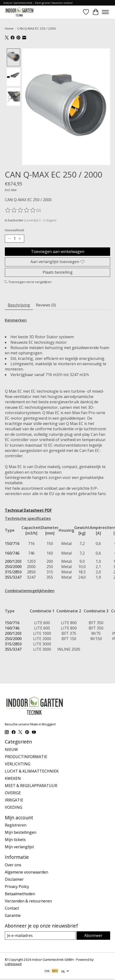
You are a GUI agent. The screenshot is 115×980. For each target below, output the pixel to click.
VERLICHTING (18, 764)
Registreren (16, 825)
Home (9, 28)
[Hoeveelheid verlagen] (9, 238)
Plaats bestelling (58, 272)
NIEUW (11, 749)
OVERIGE (13, 793)
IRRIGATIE (14, 800)
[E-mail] (40, 935)
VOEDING (14, 807)
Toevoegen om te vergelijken (28, 281)
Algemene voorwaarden (27, 872)
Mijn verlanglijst (19, 847)
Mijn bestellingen (21, 832)
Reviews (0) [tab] (46, 305)
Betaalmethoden (20, 894)
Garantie (13, 915)
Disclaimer (14, 879)
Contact (12, 908)
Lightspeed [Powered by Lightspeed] (13, 964)
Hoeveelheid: (15, 230)
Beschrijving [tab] (19, 305)
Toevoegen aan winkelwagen (58, 251)
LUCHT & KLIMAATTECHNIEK (32, 771)
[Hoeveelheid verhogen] (20, 238)
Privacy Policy (17, 886)
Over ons (13, 865)
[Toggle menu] (105, 12)
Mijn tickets (15, 839)
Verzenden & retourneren (28, 901)
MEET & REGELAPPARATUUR (31, 785)
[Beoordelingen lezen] (21, 210)
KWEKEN (13, 778)
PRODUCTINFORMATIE (26, 756)
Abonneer (93, 935)
